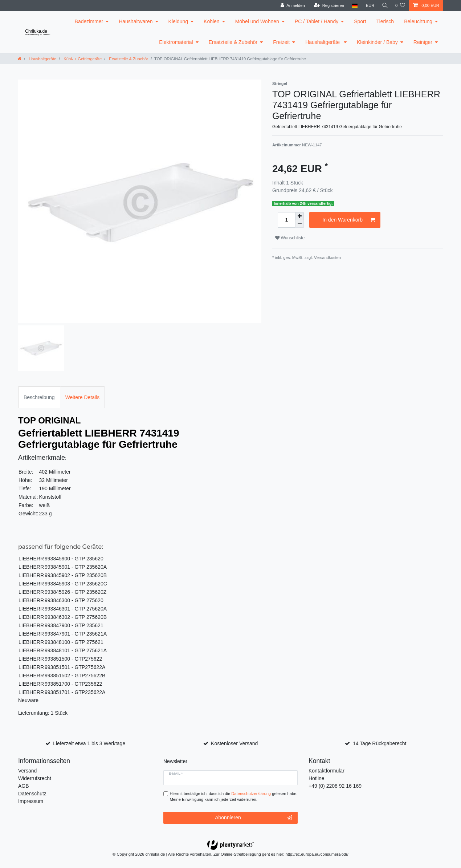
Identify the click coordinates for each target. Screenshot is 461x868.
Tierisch (385, 21)
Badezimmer (89, 21)
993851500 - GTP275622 (73, 659)
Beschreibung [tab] (39, 397)
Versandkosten (327, 257)
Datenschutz (32, 794)
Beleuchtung (418, 21)
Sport (360, 21)
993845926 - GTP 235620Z (76, 592)
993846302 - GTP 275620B (76, 617)
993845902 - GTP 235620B (76, 575)
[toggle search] (384, 6)
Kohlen (212, 21)
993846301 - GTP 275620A (76, 609)
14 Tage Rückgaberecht (380, 743)
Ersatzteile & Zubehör (233, 42)
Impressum (31, 801)
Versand (27, 771)
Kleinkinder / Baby (377, 42)
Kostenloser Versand (234, 743)
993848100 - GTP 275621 (74, 642)
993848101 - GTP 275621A (76, 650)
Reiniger (423, 42)
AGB (24, 786)
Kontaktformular (327, 771)
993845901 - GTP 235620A (76, 567)
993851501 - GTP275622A (75, 667)
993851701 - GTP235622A (75, 692)
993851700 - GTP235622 (73, 684)
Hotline (317, 778)
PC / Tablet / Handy (317, 21)
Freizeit (281, 42)
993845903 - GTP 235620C (76, 584)
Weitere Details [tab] (83, 397)
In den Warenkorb (349, 220)
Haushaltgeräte (323, 42)
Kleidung (178, 21)
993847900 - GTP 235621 (74, 625)
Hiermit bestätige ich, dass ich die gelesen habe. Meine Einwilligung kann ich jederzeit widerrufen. (234, 797)
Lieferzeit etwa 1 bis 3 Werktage (89, 743)
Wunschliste (290, 238)
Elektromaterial (176, 42)
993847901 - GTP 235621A (76, 634)
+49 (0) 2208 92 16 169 (335, 786)
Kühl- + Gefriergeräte (82, 59)
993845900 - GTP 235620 (74, 559)
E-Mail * (176, 774)
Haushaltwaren (136, 21)
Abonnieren (254, 818)
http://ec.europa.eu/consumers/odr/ (317, 854)
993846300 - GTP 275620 (74, 600)
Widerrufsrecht (35, 778)
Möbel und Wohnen (257, 21)
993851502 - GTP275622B (75, 676)
